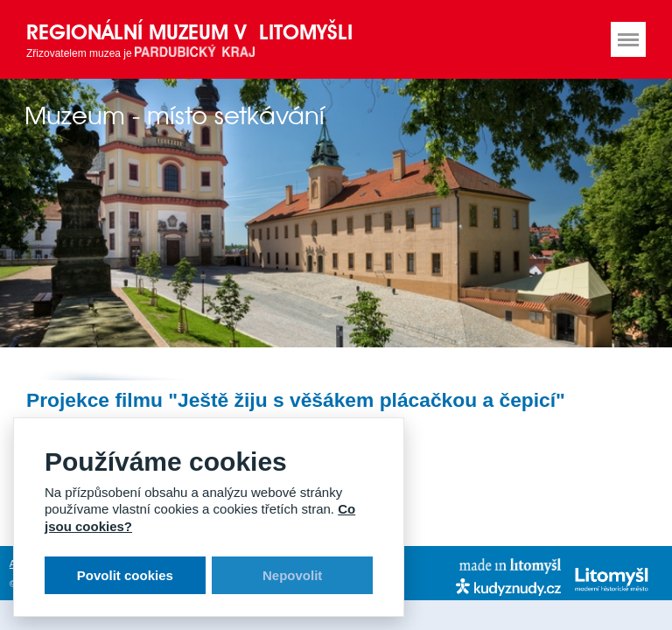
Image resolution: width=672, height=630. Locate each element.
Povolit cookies (125, 575)
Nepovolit (292, 575)
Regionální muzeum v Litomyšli (189, 32)
